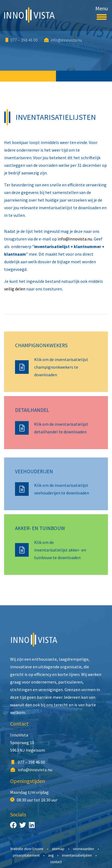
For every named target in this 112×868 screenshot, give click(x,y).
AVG (51, 855)
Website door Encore (27, 849)
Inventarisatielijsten (77, 855)
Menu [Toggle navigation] (102, 12)
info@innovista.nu (63, 40)
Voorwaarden (83, 849)
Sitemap (58, 849)
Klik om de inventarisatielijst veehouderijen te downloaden (62, 489)
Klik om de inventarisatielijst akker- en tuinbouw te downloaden (60, 550)
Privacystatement (26, 855)
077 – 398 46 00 (22, 40)
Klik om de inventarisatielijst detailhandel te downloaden (61, 428)
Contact (19, 724)
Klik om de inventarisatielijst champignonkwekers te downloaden (61, 367)
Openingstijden (28, 781)
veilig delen (15, 289)
